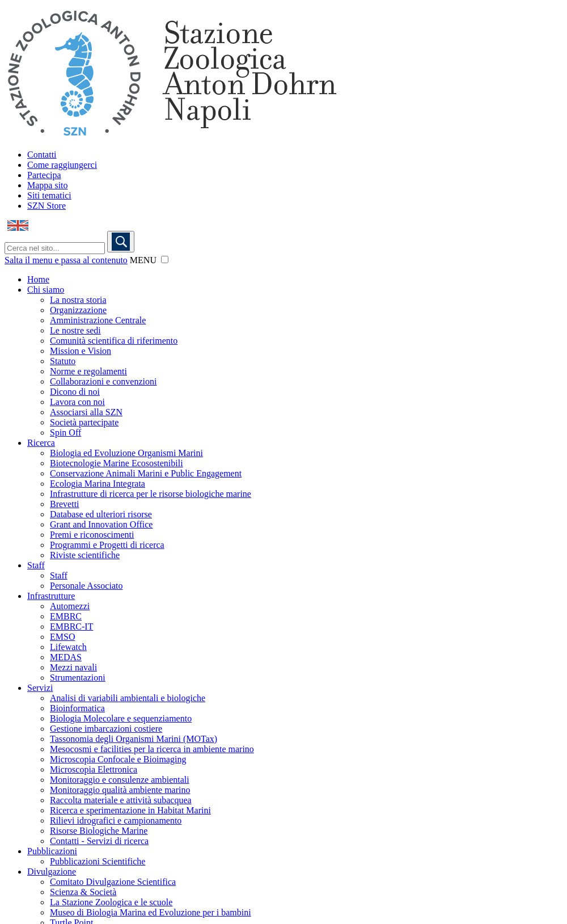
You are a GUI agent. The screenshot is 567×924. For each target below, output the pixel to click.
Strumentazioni (78, 678)
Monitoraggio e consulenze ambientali (120, 780)
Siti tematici (49, 195)
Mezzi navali (73, 667)
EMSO (62, 637)
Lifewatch (68, 647)
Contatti (42, 155)
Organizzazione (78, 310)
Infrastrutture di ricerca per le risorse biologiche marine (151, 494)
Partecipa (44, 175)
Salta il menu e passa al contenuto (66, 260)
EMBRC (66, 616)
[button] (165, 260)
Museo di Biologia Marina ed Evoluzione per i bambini (151, 912)
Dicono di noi (75, 392)
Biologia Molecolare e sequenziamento (121, 718)
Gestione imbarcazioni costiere (106, 729)
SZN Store (46, 206)
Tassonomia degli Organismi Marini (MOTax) (134, 739)
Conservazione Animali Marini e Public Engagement (146, 473)
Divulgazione (52, 872)
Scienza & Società (83, 892)
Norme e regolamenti (88, 371)
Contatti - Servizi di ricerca (99, 841)
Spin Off (65, 433)
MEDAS (66, 657)
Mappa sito (48, 185)
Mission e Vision (81, 351)
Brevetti (65, 504)
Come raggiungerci (62, 165)
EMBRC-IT (71, 626)
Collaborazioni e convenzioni (103, 381)
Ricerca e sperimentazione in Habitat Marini (130, 810)
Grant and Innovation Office (101, 524)
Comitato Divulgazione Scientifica (113, 882)
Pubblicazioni (52, 851)
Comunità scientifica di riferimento (114, 341)
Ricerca (41, 443)
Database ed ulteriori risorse (101, 514)
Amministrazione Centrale (98, 320)
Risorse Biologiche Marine (99, 831)
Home (38, 279)
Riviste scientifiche (85, 555)
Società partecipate (84, 422)
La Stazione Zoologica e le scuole (111, 902)
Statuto (63, 361)
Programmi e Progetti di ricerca (107, 545)
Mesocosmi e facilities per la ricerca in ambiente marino (152, 749)
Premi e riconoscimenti (92, 535)
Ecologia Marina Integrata (98, 484)
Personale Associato (86, 586)
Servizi (40, 688)
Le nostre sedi (75, 330)
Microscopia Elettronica (94, 769)
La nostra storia (78, 300)
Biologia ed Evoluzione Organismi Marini (126, 453)
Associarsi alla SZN (86, 412)
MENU (143, 260)
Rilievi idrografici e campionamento (116, 820)
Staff (36, 565)
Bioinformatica (77, 708)
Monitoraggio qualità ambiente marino (120, 790)
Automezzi (70, 606)
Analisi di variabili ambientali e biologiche (128, 698)
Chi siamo (46, 290)
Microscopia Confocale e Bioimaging (118, 759)
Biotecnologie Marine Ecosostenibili (117, 463)
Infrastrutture (51, 596)
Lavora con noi (77, 402)
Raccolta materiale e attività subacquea (121, 800)
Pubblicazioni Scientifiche (98, 861)
